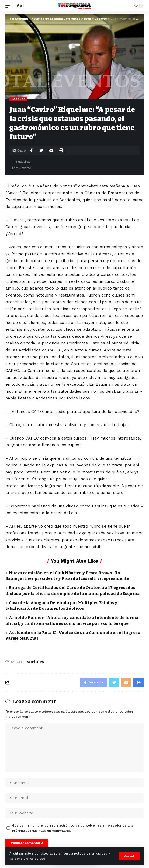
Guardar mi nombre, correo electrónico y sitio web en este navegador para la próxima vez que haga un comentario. (73, 828)
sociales (36, 662)
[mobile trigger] (10, 6)
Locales (18, 99)
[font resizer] (20, 6)
